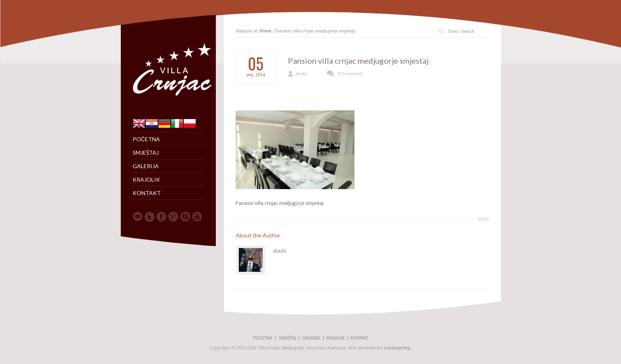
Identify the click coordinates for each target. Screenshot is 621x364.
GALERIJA (146, 166)
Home (265, 31)
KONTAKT (147, 193)
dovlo (302, 74)
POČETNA (146, 139)
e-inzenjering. (398, 348)
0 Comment (351, 74)
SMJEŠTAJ (146, 153)
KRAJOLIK (146, 180)
